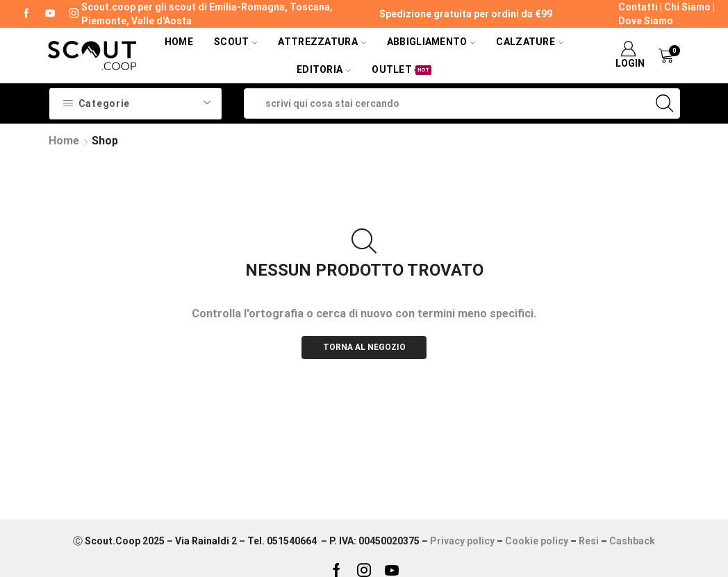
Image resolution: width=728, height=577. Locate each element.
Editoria (324, 69)
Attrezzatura (322, 42)
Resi (589, 541)
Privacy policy (462, 541)
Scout (235, 42)
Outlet (402, 69)
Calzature (530, 42)
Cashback (632, 541)
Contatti (638, 7)
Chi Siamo (687, 7)
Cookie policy (537, 541)
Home (179, 42)
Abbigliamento (431, 42)
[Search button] (665, 103)
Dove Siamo (646, 21)
